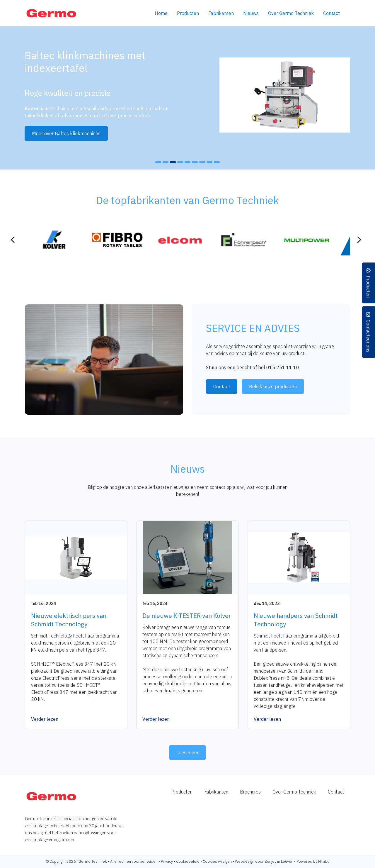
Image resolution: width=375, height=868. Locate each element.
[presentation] (13, 240)
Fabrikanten (221, 13)
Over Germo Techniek (291, 13)
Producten (188, 13)
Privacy (167, 861)
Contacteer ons (369, 336)
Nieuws (251, 13)
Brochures (250, 792)
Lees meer (187, 752)
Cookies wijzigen (217, 861)
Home (161, 13)
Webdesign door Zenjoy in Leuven (264, 861)
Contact (331, 13)
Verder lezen (45, 719)
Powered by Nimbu (313, 861)
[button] (158, 162)
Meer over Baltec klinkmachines (66, 133)
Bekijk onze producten (273, 386)
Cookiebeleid (188, 861)
